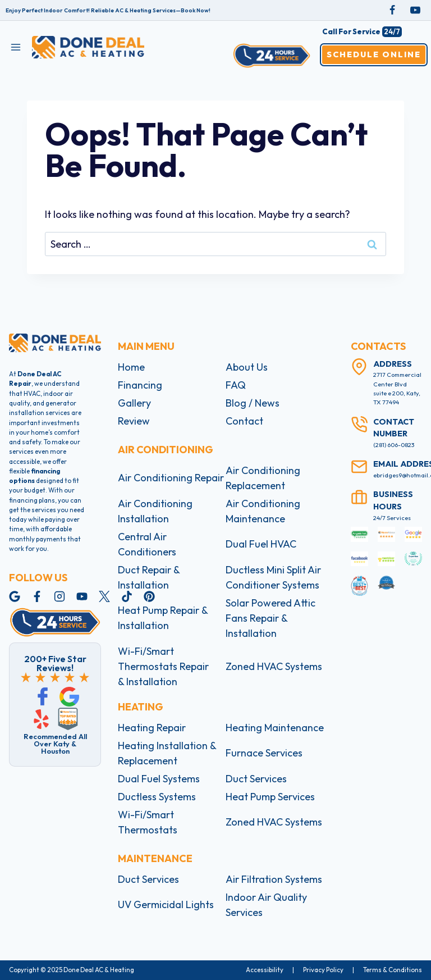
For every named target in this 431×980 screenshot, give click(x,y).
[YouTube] (415, 10)
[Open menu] (16, 47)
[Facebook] (392, 10)
